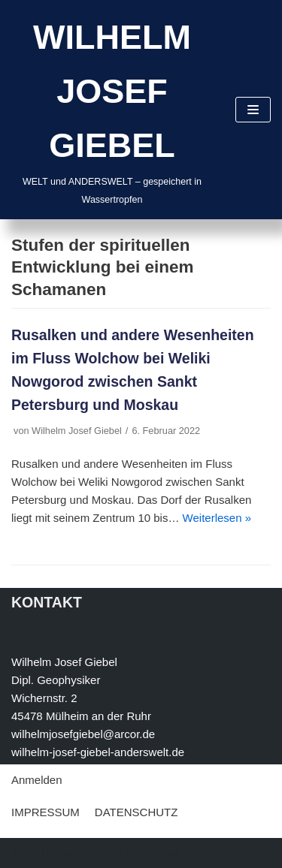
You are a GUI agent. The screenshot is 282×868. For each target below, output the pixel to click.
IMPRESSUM (45, 812)
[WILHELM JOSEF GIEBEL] (112, 110)
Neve (24, 853)
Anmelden (37, 780)
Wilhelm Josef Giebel (77, 431)
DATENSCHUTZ (136, 812)
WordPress (153, 853)
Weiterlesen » (217, 518)
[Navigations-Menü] (253, 110)
